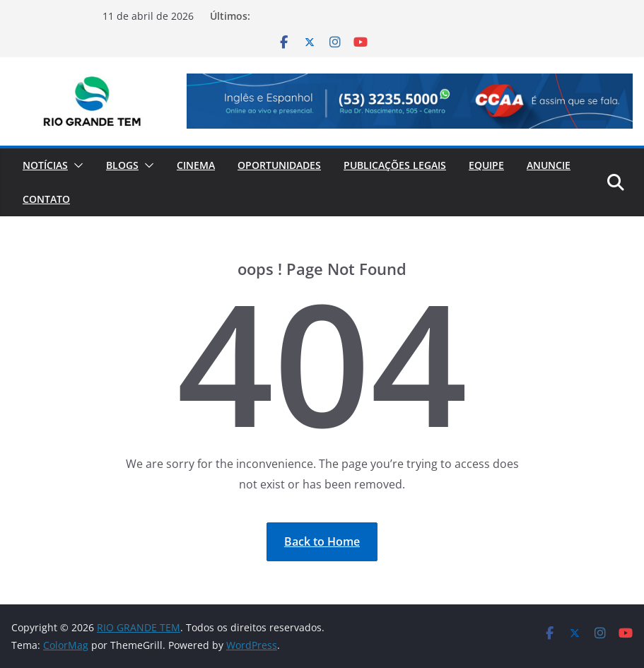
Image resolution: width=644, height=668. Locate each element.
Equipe (486, 165)
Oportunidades (279, 165)
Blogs (122, 165)
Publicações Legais (395, 165)
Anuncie (549, 165)
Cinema (196, 165)
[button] (76, 165)
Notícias (45, 165)
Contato (46, 199)
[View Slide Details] (410, 101)
